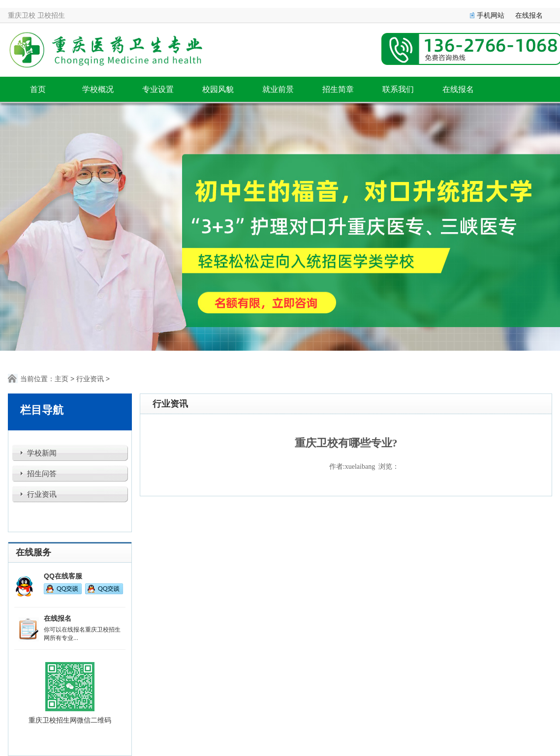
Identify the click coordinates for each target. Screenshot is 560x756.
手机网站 (491, 15)
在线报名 (529, 15)
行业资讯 (90, 379)
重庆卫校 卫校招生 (36, 15)
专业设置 (158, 89)
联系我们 (398, 89)
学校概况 (98, 89)
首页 (38, 89)
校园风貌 (218, 89)
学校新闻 (42, 453)
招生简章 (338, 89)
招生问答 (42, 474)
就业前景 (278, 89)
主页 (62, 379)
